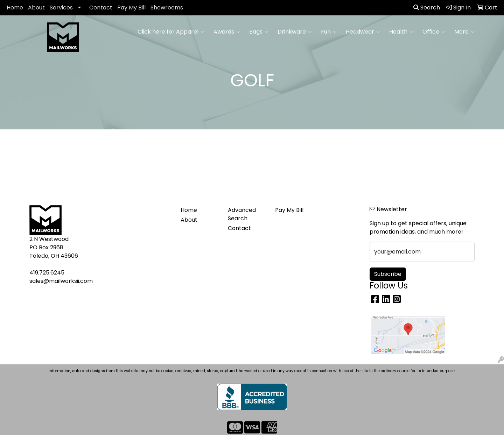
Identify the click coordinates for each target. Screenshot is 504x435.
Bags (259, 32)
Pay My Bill (131, 8)
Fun (329, 32)
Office (434, 32)
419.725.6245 (47, 273)
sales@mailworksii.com (61, 281)
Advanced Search (242, 214)
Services (61, 8)
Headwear (363, 32)
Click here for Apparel (171, 32)
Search (427, 8)
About (36, 8)
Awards (227, 32)
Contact (101, 8)
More (464, 32)
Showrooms (167, 8)
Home (15, 8)
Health (401, 32)
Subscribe (388, 274)
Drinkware (295, 32)
